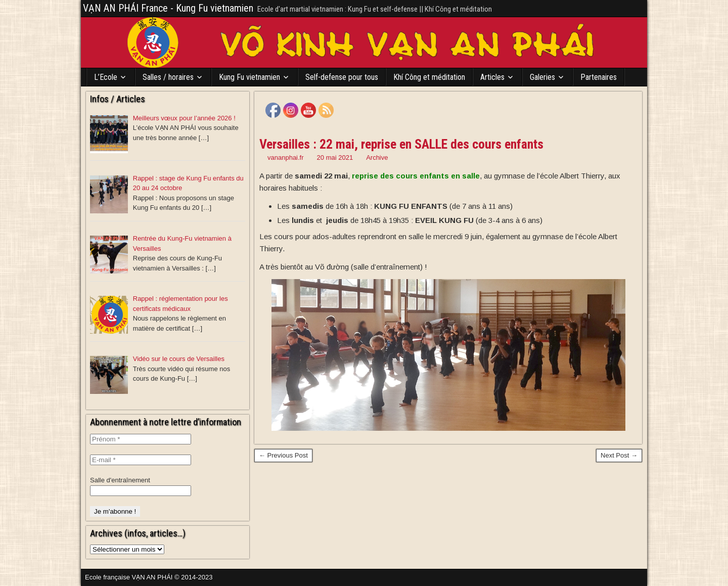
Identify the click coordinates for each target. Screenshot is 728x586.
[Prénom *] (141, 439)
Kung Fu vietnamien (249, 77)
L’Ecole (106, 77)
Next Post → (619, 455)
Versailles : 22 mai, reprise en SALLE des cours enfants (401, 144)
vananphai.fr (286, 157)
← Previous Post (283, 455)
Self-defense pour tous (342, 77)
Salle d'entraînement (120, 480)
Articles (492, 77)
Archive (377, 157)
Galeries (542, 77)
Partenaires (599, 77)
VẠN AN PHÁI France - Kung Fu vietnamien (168, 8)
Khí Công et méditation (429, 77)
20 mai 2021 (335, 157)
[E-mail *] (141, 460)
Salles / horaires (168, 77)
